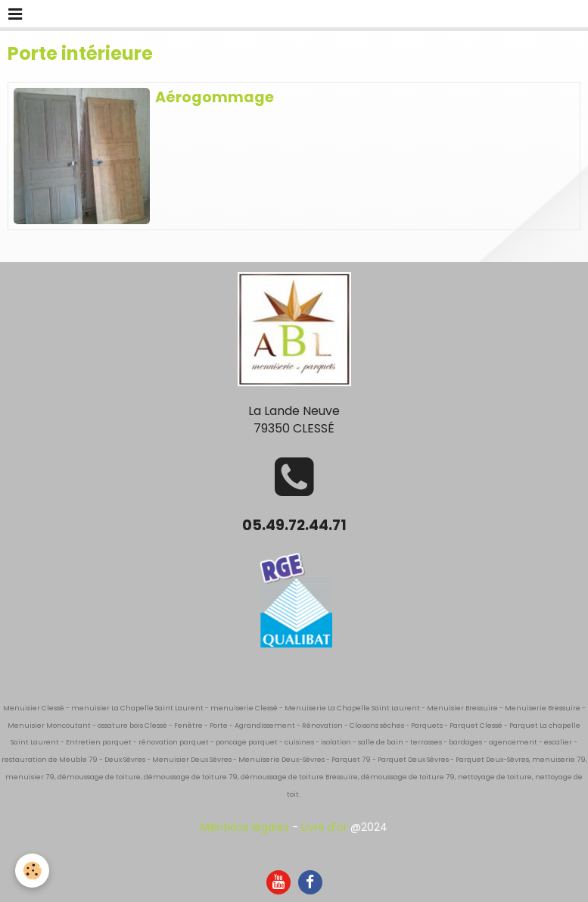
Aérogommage (215, 97)
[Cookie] (32, 871)
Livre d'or (324, 827)
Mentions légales (245, 827)
